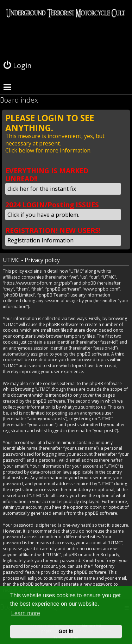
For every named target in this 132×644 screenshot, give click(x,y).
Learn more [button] (26, 613)
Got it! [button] (66, 631)
